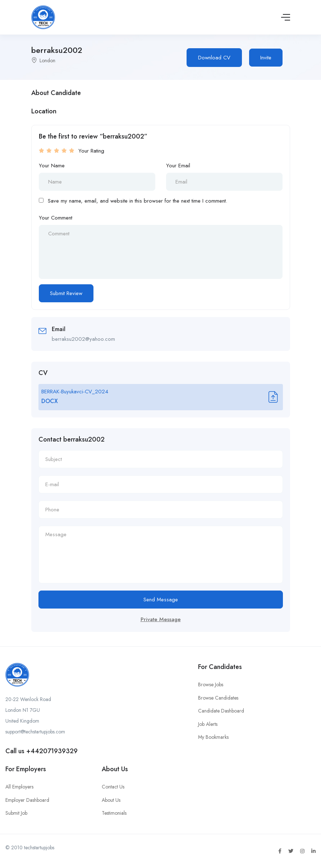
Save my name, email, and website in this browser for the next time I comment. (137, 201)
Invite (266, 58)
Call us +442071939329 (42, 751)
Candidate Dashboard (221, 711)
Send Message (161, 600)
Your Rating (91, 151)
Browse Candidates (218, 698)
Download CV (214, 58)
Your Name (52, 166)
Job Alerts (208, 724)
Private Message (161, 619)
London (47, 60)
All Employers (19, 787)
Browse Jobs (211, 684)
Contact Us (113, 787)
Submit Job (16, 813)
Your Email (178, 166)
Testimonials (114, 813)
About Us (111, 800)
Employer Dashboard (27, 800)
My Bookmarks (213, 737)
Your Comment (56, 218)
